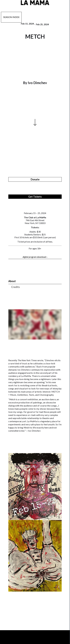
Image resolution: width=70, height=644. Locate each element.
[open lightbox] (35, 487)
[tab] (35, 281)
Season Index (11, 17)
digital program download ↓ (35, 257)
